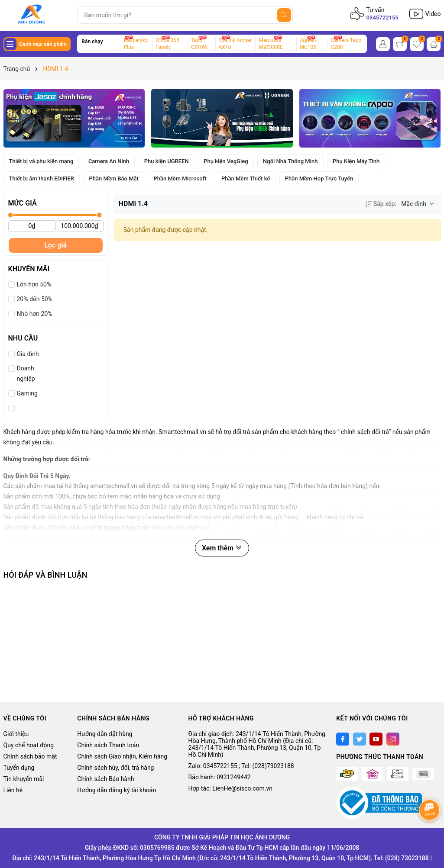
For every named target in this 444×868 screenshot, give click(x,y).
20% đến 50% (35, 299)
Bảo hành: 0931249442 (220, 777)
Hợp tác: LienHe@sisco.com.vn (230, 788)
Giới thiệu (16, 734)
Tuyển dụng (19, 768)
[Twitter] (360, 739)
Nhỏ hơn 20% (35, 314)
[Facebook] (343, 739)
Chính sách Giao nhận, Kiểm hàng (122, 756)
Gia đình (28, 354)
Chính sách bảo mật (30, 756)
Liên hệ (13, 790)
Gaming (27, 393)
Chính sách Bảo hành (105, 779)
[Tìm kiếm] (284, 15)
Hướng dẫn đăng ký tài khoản (117, 790)
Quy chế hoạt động (29, 745)
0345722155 (382, 18)
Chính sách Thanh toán (108, 745)
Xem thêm (222, 548)
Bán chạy (92, 42)
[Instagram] (393, 739)
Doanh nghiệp (26, 373)
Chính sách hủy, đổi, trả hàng (115, 768)
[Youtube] (376, 739)
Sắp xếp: (381, 204)
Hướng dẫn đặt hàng (105, 734)
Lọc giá (55, 245)
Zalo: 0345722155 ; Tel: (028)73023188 (241, 766)
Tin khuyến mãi (24, 779)
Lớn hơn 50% (34, 284)
